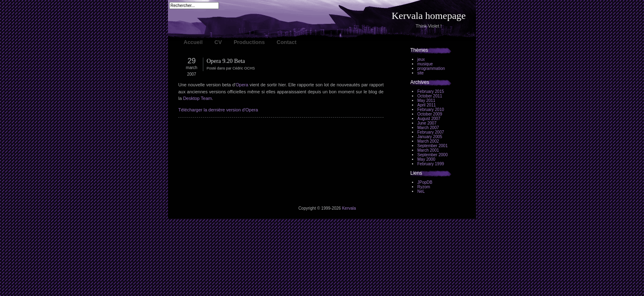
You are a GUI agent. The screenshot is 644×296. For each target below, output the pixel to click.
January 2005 (430, 137)
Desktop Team (198, 98)
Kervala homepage (429, 16)
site (421, 73)
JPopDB (425, 182)
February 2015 (431, 91)
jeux (421, 59)
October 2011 (430, 96)
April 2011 (427, 105)
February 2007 (431, 132)
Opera (242, 85)
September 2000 (432, 155)
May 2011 (426, 101)
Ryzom (424, 187)
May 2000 (426, 159)
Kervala (349, 208)
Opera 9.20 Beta (226, 61)
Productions (249, 42)
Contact (287, 42)
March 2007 (428, 128)
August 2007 (429, 119)
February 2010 (431, 110)
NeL (421, 191)
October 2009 (430, 114)
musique (425, 64)
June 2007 (427, 123)
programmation (431, 68)
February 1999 (431, 164)
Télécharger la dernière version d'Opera (218, 110)
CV (218, 42)
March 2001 (428, 150)
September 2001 (432, 146)
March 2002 (428, 141)
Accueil (193, 42)
